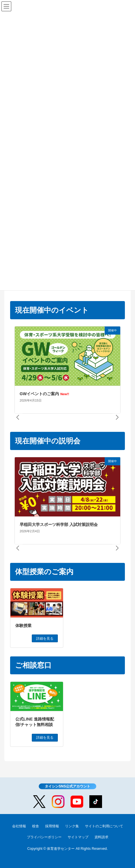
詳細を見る (45, 639)
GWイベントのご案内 (44, 394)
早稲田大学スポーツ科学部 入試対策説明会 (59, 524)
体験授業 (23, 626)
